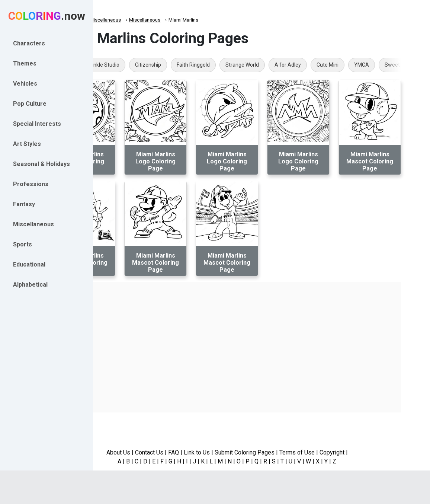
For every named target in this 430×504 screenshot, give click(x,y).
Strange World (294, 65)
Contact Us (184, 452)
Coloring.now (119, 20)
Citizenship (200, 65)
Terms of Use (332, 452)
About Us (153, 452)
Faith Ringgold (245, 65)
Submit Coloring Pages (279, 452)
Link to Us (231, 452)
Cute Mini (380, 65)
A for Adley (340, 65)
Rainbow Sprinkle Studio (143, 65)
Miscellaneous (157, 20)
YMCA (414, 65)
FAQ (208, 452)
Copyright (367, 452)
